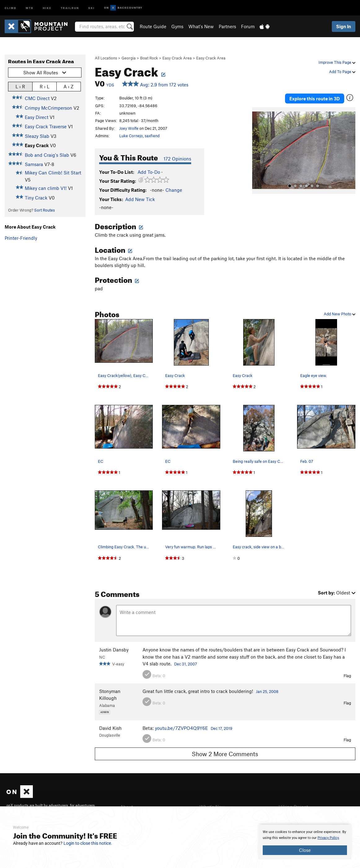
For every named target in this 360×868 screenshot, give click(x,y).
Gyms (177, 26)
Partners (227, 26)
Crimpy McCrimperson (48, 108)
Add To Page (342, 72)
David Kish (110, 728)
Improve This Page (337, 62)
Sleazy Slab (37, 136)
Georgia (129, 58)
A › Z (68, 86)
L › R (20, 86)
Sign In (344, 26)
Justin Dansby (114, 650)
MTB (30, 8)
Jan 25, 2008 (267, 691)
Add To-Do (149, 172)
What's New (201, 26)
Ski (92, 8)
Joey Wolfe (129, 128)
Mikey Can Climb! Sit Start (53, 173)
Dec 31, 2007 (186, 664)
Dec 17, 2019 (222, 728)
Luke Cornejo (131, 136)
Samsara (34, 164)
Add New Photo (340, 314)
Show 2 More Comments (225, 754)
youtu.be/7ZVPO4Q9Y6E (181, 728)
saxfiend (152, 136)
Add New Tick (140, 199)
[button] (258, 151)
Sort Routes (44, 210)
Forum (248, 26)
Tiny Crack (36, 198)
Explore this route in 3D (315, 99)
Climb (11, 8)
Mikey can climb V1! (46, 188)
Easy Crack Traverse (46, 126)
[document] (305, 842)
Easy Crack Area (177, 58)
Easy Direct (37, 117)
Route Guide (153, 26)
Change (174, 190)
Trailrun (70, 8)
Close (305, 850)
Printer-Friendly (21, 238)
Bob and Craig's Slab (47, 155)
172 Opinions (177, 159)
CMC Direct (37, 98)
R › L (44, 86)
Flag (347, 676)
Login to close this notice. (88, 843)
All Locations (106, 58)
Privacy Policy (328, 838)
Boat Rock (149, 58)
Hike (47, 8)
